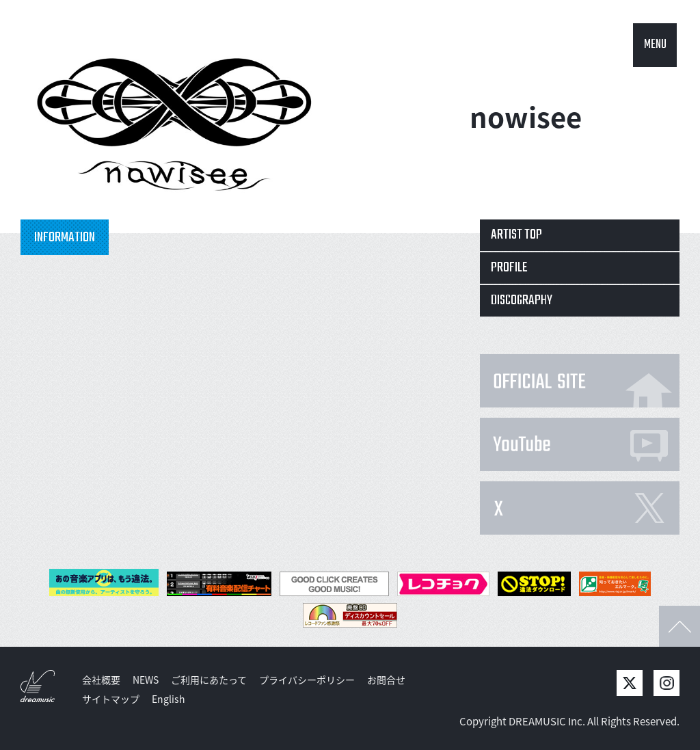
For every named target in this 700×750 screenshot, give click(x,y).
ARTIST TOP (516, 235)
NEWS (146, 680)
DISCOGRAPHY (522, 300)
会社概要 (101, 680)
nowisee (526, 117)
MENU (655, 45)
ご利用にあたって (209, 680)
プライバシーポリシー (307, 680)
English (169, 699)
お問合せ (386, 680)
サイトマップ (111, 699)
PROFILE (509, 268)
